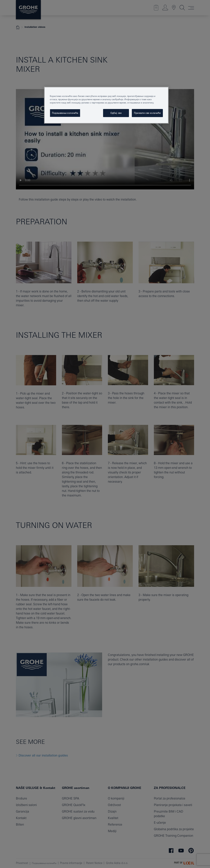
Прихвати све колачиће (147, 113)
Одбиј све (116, 113)
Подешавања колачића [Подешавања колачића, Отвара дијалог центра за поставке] (65, 113)
